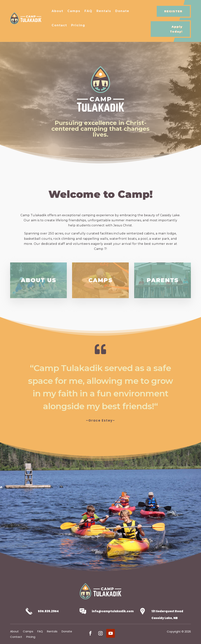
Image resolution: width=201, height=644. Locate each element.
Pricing (78, 25)
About (57, 11)
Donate (122, 11)
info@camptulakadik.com (113, 611)
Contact (59, 25)
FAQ (88, 11)
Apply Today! (176, 29)
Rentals (104, 11)
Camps (74, 11)
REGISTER (173, 11)
